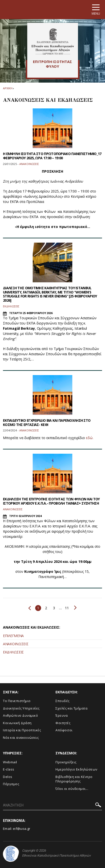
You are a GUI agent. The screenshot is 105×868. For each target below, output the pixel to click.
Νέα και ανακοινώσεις (21, 738)
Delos (8, 777)
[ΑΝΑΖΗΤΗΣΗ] (52, 805)
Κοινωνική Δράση (17, 723)
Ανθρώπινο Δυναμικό (20, 715)
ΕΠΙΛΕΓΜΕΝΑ (13, 636)
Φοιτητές (63, 723)
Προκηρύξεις (66, 762)
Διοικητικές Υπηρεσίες (21, 708)
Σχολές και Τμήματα (71, 708)
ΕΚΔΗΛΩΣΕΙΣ (13, 652)
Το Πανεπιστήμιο (17, 701)
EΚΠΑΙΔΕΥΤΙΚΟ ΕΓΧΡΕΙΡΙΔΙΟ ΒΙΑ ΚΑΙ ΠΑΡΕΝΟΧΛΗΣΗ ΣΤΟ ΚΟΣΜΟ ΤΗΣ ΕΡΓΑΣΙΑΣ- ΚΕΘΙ (47, 422)
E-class (9, 769)
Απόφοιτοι (64, 730)
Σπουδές (63, 701)
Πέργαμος (11, 784)
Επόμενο (75, 608)
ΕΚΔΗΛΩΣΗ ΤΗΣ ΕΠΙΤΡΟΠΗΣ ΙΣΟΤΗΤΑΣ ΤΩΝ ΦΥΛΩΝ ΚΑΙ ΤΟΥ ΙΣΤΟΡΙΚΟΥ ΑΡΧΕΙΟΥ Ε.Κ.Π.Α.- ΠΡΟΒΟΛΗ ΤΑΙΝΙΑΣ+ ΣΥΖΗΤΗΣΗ (51, 501)
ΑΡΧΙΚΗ (8, 88)
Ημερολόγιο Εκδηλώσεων (76, 769)
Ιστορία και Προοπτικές (22, 730)
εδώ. (90, 438)
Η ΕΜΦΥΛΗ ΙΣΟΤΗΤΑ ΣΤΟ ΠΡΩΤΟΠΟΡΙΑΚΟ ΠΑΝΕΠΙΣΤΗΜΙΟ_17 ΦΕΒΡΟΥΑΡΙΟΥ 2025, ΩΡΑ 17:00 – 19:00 (52, 156)
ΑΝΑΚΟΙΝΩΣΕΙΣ (16, 644)
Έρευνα (62, 715)
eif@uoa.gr (22, 829)
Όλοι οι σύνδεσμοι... (72, 789)
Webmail (10, 762)
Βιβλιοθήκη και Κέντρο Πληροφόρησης (74, 779)
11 (67, 608)
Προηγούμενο (30, 608)
